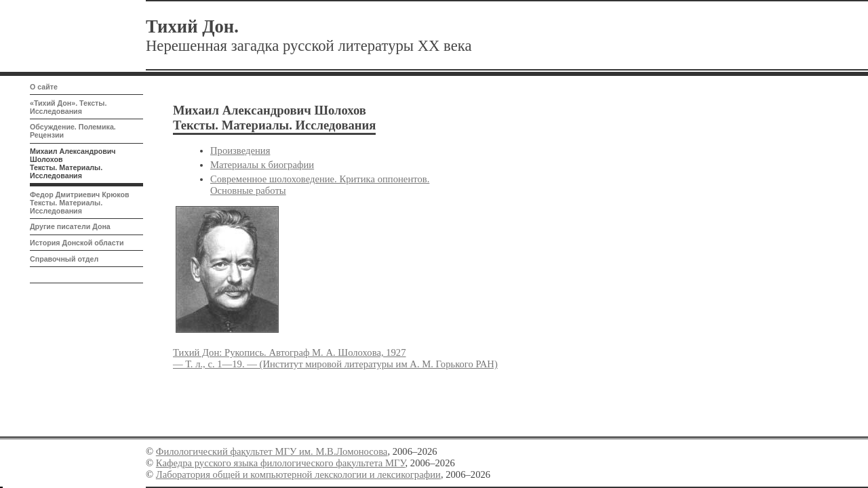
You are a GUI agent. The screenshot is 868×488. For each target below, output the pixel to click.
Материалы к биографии (262, 165)
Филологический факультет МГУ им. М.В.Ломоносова (272, 451)
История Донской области (77, 243)
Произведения (240, 150)
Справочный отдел (64, 259)
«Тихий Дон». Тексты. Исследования (68, 107)
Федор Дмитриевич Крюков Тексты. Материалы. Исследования (80, 203)
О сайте (44, 87)
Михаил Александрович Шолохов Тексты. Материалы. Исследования (73, 163)
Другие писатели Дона (70, 226)
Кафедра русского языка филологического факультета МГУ (281, 463)
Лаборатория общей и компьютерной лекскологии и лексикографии (298, 474)
